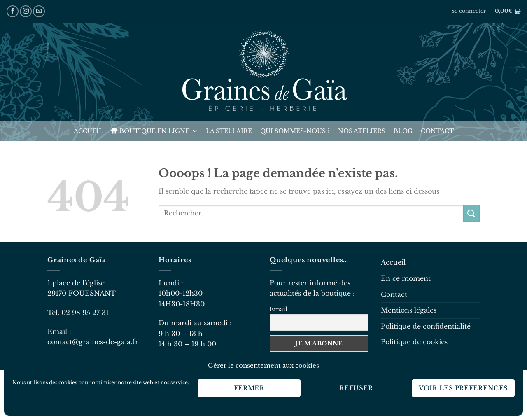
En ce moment (406, 278)
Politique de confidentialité (426, 326)
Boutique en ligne (159, 131)
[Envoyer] (471, 213)
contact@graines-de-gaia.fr (93, 342)
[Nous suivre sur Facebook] (13, 11)
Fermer (249, 388)
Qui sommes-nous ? (295, 131)
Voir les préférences (463, 388)
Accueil (88, 131)
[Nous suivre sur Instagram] (26, 11)
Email (279, 309)
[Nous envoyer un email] (39, 11)
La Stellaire (229, 131)
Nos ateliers (362, 131)
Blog (403, 131)
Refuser (356, 388)
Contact (437, 131)
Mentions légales (409, 310)
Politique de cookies (414, 342)
